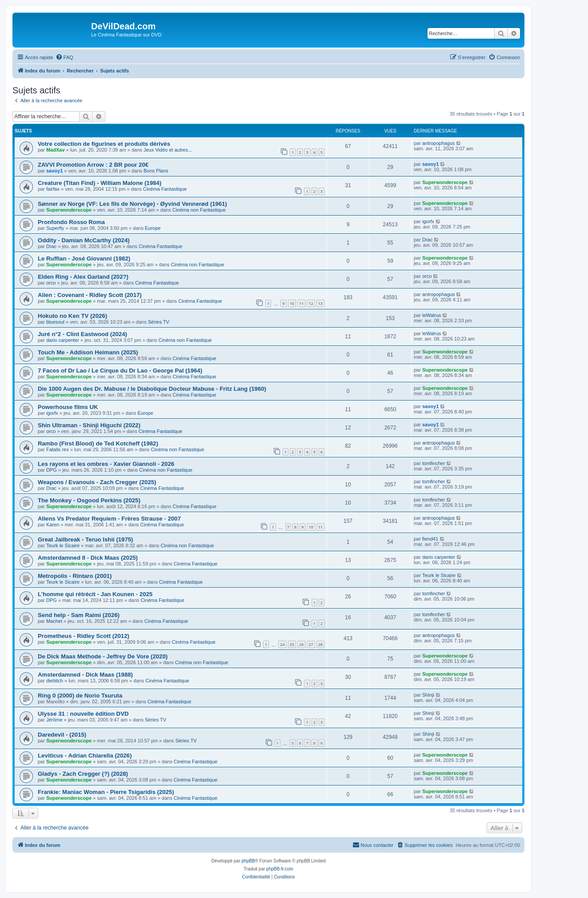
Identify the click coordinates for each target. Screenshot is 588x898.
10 (292, 303)
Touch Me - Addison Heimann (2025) (88, 352)
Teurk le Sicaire (63, 545)
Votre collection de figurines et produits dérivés (104, 144)
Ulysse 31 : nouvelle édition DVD (83, 714)
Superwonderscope (445, 182)
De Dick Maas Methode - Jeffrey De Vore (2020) (103, 656)
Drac (51, 246)
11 (301, 303)
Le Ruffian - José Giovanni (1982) (84, 259)
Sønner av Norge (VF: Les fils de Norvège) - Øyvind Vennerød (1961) (132, 204)
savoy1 (54, 171)
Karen (53, 525)
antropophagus (438, 143)
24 (282, 644)
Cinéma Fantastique (165, 189)
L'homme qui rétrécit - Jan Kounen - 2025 (95, 594)
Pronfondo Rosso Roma (71, 222)
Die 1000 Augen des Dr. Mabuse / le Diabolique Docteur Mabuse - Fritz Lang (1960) (152, 389)
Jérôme (54, 720)
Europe (153, 228)
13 (320, 303)
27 (311, 644)
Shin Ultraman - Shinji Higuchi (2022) (89, 425)
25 (292, 644)
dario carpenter (63, 340)
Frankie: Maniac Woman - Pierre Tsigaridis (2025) (106, 792)
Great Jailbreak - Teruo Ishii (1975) (86, 539)
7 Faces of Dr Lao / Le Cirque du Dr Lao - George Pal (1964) (120, 371)
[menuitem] (64, 57)
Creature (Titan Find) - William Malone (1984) (100, 183)
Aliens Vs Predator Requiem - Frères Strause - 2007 (109, 519)
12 (311, 303)
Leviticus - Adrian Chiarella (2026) (85, 756)
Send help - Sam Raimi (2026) (79, 615)
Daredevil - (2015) (62, 735)
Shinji (428, 695)
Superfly (55, 228)
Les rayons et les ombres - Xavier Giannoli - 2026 (106, 464)
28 (320, 644)
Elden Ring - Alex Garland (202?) (83, 277)
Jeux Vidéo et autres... (168, 150)
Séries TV (159, 322)
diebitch (55, 681)
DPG (52, 470)
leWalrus (432, 315)
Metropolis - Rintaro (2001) (75, 576)
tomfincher (434, 463)
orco (51, 283)
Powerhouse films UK (68, 407)
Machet (54, 621)
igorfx (428, 221)
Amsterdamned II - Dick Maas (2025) (88, 558)
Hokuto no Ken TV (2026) (72, 316)
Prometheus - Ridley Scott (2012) (84, 636)
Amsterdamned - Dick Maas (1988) (85, 675)
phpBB (248, 861)
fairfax (53, 189)
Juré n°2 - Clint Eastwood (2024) (82, 334)
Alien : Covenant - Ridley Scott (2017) (90, 295)
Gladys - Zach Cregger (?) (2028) (83, 774)
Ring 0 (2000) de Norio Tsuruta (80, 696)
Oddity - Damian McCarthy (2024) (84, 240)
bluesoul (55, 322)
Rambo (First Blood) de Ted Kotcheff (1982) (98, 443)
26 (301, 644)
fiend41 (430, 539)
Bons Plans (156, 171)
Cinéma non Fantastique (199, 210)
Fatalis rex (58, 449)
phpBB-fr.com (280, 869)
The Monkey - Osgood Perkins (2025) (89, 500)
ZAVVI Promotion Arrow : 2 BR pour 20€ (93, 165)
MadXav (56, 150)
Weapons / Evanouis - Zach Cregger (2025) (97, 482)
